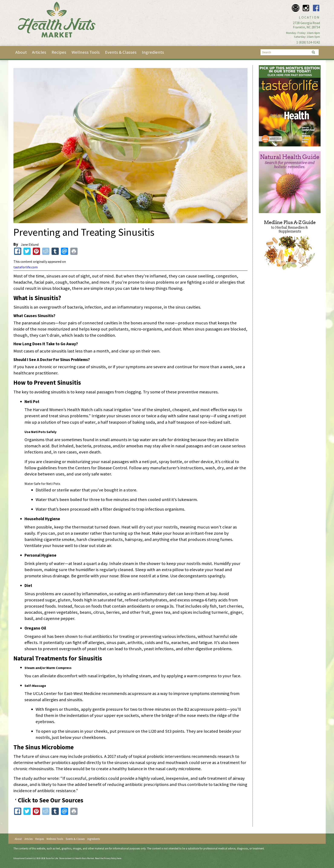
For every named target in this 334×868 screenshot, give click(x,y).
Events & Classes (121, 52)
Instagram (306, 8)
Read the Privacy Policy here (108, 858)
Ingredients (153, 52)
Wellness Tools (86, 52)
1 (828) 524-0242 (308, 42)
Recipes (59, 52)
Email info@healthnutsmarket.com (296, 8)
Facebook (316, 8)
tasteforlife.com (26, 267)
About (21, 52)
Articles (39, 52)
